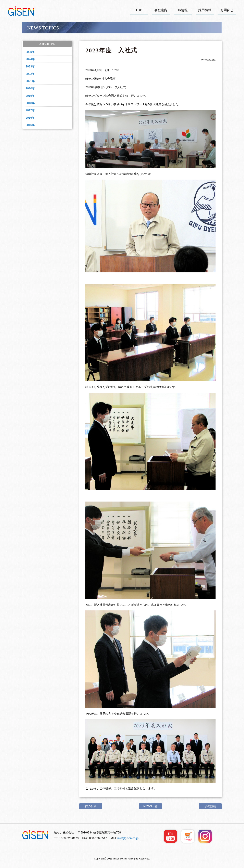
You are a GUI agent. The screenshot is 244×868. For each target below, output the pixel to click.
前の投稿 (91, 806)
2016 (29, 118)
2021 (29, 81)
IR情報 (183, 10)
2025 (29, 52)
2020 (29, 88)
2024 (29, 59)
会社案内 (161, 10)
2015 (29, 125)
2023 (29, 66)
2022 (29, 74)
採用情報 (205, 10)
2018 (29, 103)
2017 (29, 110)
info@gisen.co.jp (128, 838)
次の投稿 (210, 806)
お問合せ (227, 10)
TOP (139, 10)
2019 (29, 96)
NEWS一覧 (150, 806)
